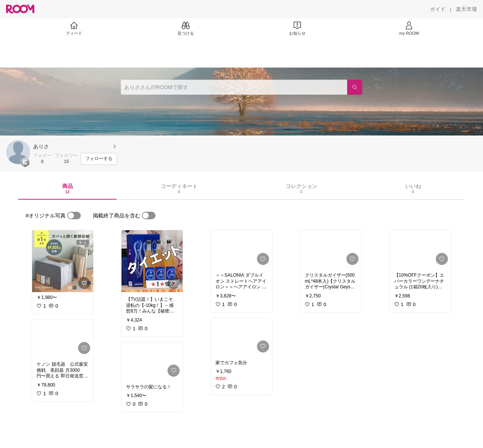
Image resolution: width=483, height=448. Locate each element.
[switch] (74, 216)
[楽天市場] (466, 9)
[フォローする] (99, 159)
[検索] (355, 87)
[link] (63, 261)
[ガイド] (438, 9)
